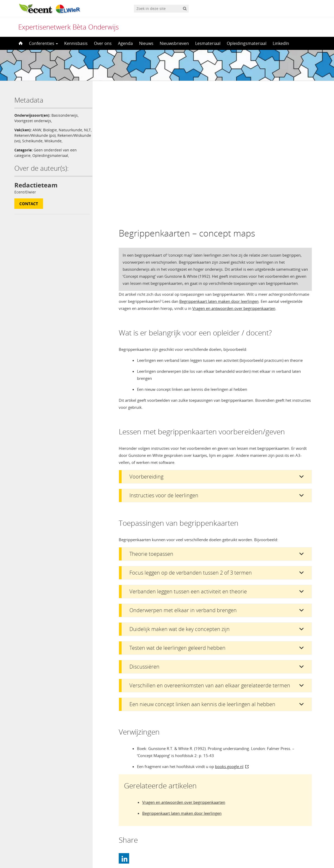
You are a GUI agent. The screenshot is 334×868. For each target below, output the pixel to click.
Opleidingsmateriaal (247, 43)
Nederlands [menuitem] (170, 854)
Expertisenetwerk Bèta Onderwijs (68, 27)
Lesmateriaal (208, 43)
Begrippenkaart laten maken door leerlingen (219, 168)
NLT (18, 135)
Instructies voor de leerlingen (164, 362)
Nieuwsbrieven (174, 43)
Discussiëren (144, 533)
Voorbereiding (146, 343)
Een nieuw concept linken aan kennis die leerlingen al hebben (202, 571)
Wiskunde (23, 146)
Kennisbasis (76, 43)
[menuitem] (167, 854)
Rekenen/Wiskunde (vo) (35, 141)
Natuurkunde (70, 130)
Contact (29, 209)
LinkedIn (281, 43)
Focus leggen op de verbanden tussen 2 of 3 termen (191, 439)
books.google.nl (229, 633)
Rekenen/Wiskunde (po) (44, 135)
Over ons (103, 43)
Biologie (50, 130)
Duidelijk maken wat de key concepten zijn (180, 496)
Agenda (125, 43)
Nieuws (146, 43)
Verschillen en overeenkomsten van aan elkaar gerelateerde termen (210, 552)
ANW (37, 130)
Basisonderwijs (65, 115)
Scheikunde (67, 141)
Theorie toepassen (151, 420)
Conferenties (43, 43)
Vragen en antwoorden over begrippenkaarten (234, 175)
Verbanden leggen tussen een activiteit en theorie (188, 458)
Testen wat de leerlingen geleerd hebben (177, 514)
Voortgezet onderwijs (33, 121)
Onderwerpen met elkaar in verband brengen (183, 477)
